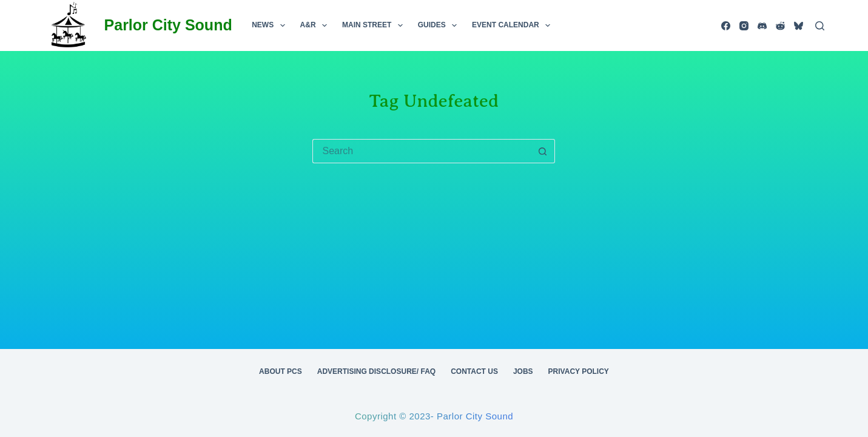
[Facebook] (726, 26)
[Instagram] (744, 26)
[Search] (820, 26)
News (271, 25)
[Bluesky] (799, 26)
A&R (316, 25)
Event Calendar (513, 25)
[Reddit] (780, 26)
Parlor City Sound (168, 25)
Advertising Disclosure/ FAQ (376, 371)
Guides (440, 25)
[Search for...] (422, 151)
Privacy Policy (579, 371)
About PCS (281, 371)
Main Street (375, 25)
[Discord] (762, 26)
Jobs (523, 371)
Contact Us (474, 371)
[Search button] (543, 151)
